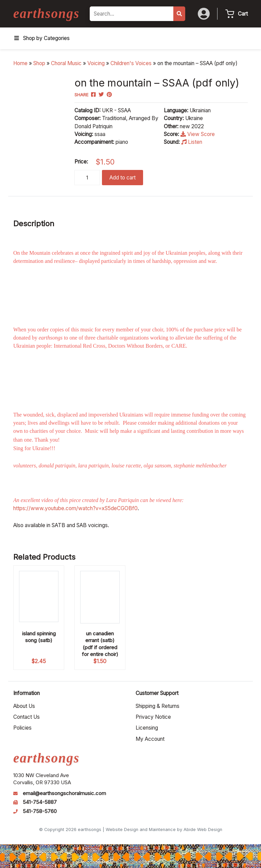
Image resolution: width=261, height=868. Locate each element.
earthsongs (46, 13)
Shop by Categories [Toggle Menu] (41, 38)
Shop (39, 63)
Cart (243, 14)
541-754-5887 (40, 802)
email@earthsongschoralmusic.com (64, 793)
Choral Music (66, 63)
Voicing (96, 63)
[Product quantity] (87, 178)
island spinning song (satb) (39, 637)
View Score (198, 134)
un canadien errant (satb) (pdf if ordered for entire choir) (100, 644)
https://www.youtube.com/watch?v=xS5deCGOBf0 (75, 508)
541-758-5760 (40, 811)
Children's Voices (131, 63)
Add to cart (123, 178)
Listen (192, 142)
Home (20, 63)
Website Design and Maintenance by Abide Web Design (164, 830)
